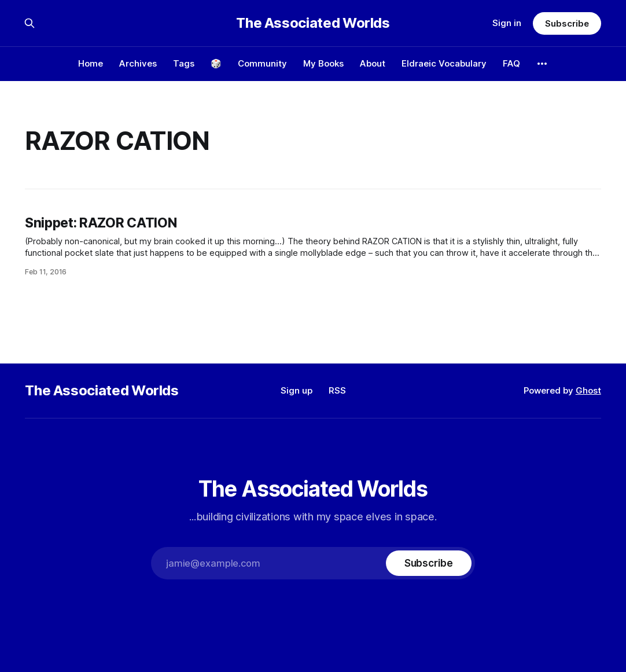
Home (91, 63)
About (373, 63)
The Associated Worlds (313, 23)
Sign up (297, 390)
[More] (542, 64)
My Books (323, 63)
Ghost (588, 390)
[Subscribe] (429, 563)
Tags (184, 63)
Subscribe (567, 23)
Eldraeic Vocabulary (444, 63)
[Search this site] (30, 23)
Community (262, 63)
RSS (337, 390)
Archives (138, 63)
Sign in (507, 23)
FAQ (511, 63)
